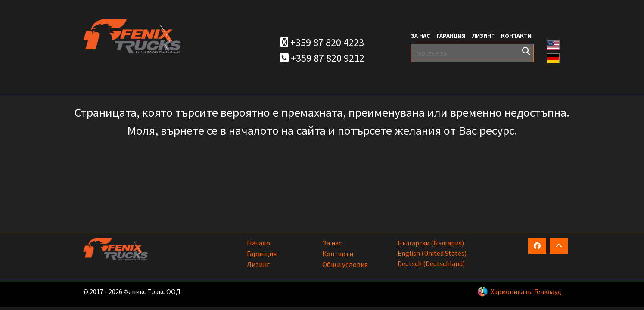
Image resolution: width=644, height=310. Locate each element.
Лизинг (483, 36)
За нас (420, 36)
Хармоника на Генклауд (526, 291)
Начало (258, 243)
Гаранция (451, 36)
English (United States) (432, 253)
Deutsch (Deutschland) (431, 263)
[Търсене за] (472, 53)
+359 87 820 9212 (322, 58)
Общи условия (345, 264)
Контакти (516, 36)
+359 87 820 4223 (322, 42)
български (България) (431, 243)
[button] (553, 44)
